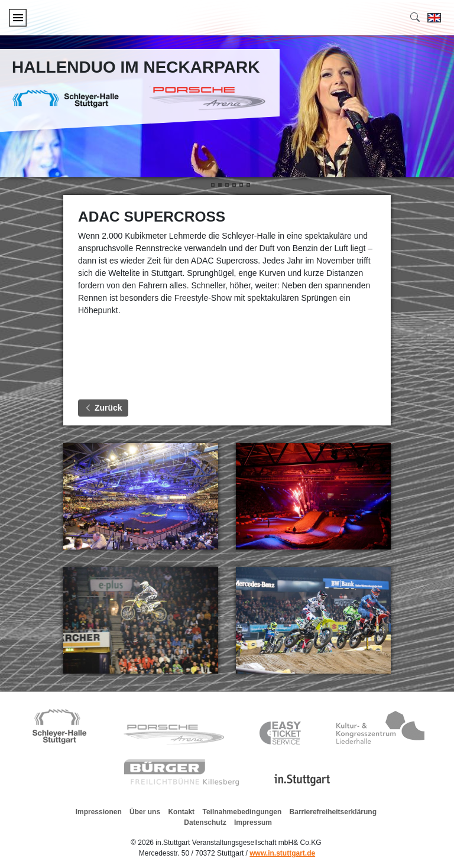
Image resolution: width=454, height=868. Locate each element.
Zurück (103, 408)
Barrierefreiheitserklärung (333, 812)
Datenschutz (205, 823)
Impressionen (99, 812)
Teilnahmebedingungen (242, 812)
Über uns (145, 812)
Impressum (253, 823)
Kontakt (181, 812)
